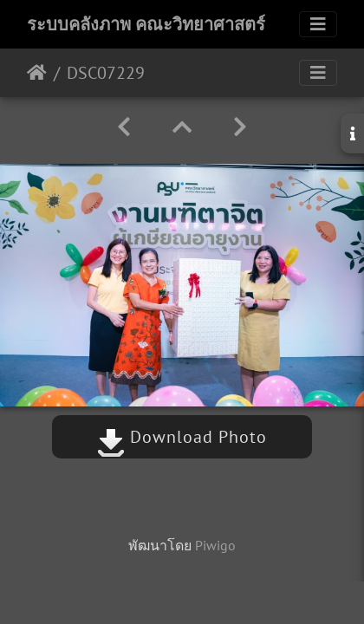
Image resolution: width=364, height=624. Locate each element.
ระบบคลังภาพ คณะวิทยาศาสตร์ (146, 24)
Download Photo (182, 437)
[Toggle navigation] (318, 24)
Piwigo (215, 545)
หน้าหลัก (37, 73)
